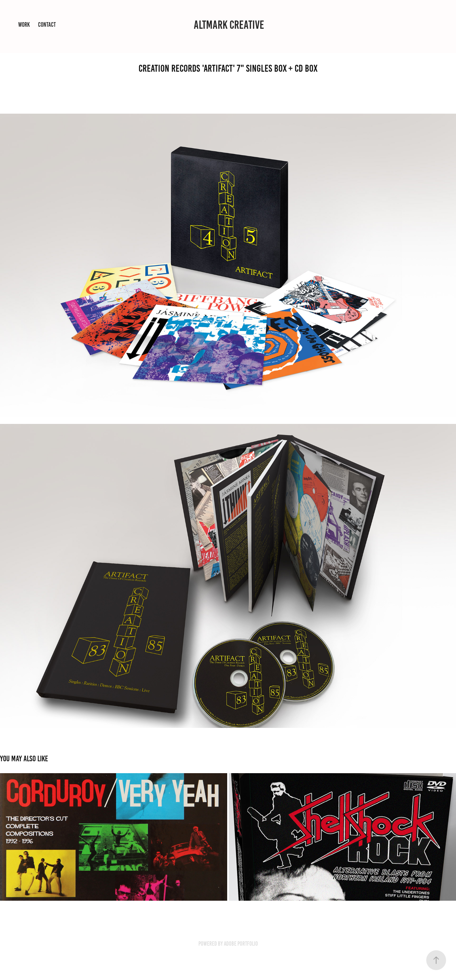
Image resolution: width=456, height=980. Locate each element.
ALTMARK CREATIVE (229, 25)
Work (24, 25)
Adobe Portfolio (241, 944)
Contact (47, 25)
